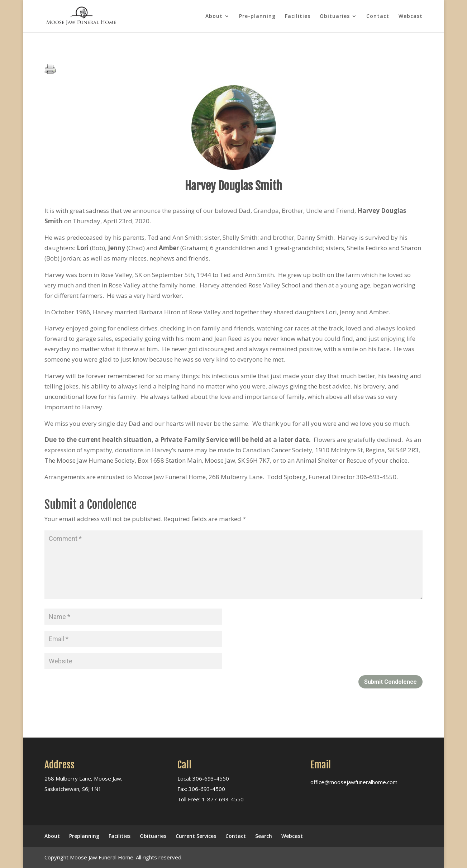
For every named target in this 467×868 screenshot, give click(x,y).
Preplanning (84, 836)
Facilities (298, 16)
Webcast (411, 16)
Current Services (196, 836)
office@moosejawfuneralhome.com (354, 782)
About (214, 16)
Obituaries (335, 16)
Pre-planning (257, 16)
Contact (378, 16)
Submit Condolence (390, 682)
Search (264, 836)
